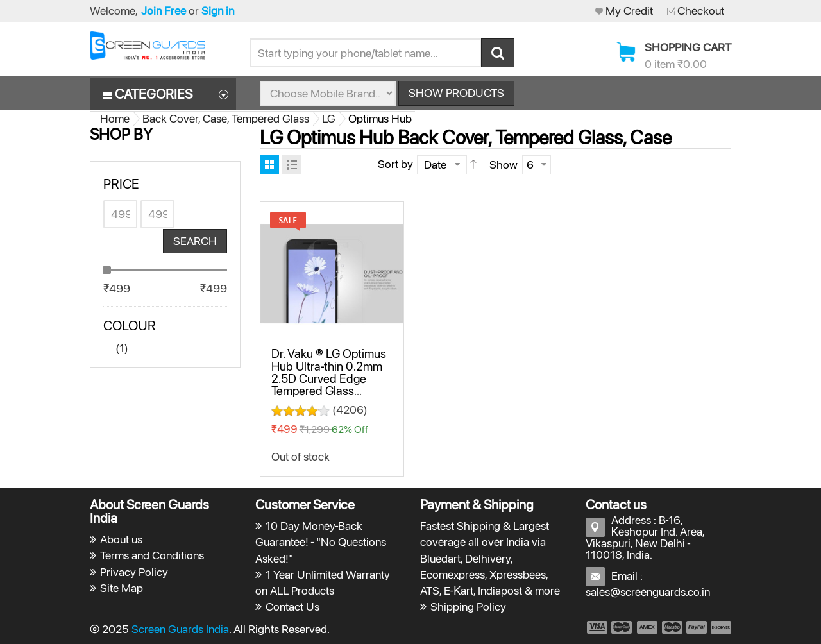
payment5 (697, 627)
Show (504, 165)
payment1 (597, 627)
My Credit (629, 11)
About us (121, 539)
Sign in (218, 11)
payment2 (622, 627)
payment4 (673, 627)
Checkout (701, 11)
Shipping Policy (468, 606)
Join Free (164, 11)
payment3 (648, 627)
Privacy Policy (134, 572)
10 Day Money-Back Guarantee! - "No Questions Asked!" (321, 542)
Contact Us (292, 606)
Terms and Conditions (152, 555)
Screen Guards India (180, 629)
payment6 (720, 627)
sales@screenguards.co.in (648, 592)
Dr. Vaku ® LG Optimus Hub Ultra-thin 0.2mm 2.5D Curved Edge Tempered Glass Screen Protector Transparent (329, 385)
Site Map (122, 588)
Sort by (395, 164)
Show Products (456, 93)
